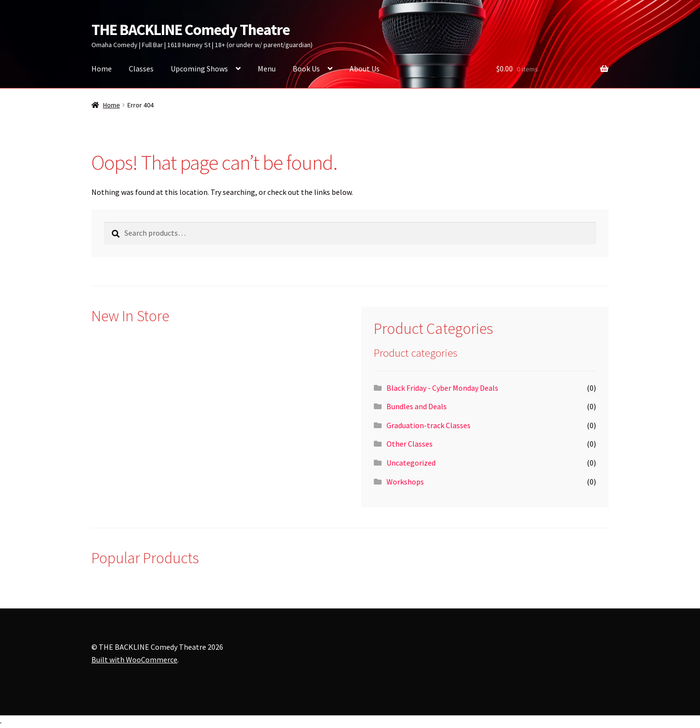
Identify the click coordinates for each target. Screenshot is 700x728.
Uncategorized (411, 463)
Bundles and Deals (417, 406)
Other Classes (410, 444)
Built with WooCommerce (134, 659)
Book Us (306, 69)
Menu (267, 69)
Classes (141, 69)
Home (102, 69)
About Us (365, 69)
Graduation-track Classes (429, 425)
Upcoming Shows (199, 69)
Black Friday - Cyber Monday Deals (442, 388)
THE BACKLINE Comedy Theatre (191, 30)
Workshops (405, 482)
